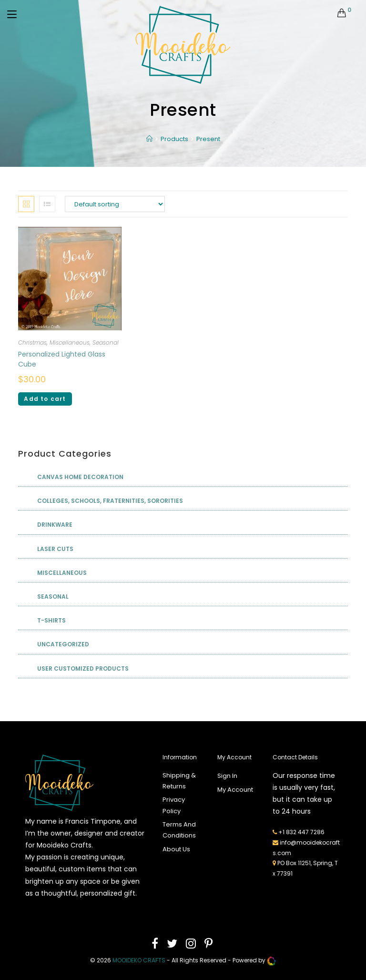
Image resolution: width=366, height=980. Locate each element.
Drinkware (55, 525)
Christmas (32, 342)
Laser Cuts (55, 549)
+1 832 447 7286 (301, 832)
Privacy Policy (174, 805)
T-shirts (51, 620)
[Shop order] (115, 204)
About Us (176, 849)
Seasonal (106, 342)
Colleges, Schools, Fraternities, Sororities (110, 501)
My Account (235, 790)
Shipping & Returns (179, 781)
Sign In (227, 776)
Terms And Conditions (179, 830)
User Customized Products (83, 669)
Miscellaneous (70, 342)
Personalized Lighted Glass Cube (62, 359)
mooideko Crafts (139, 960)
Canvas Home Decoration (80, 477)
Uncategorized (63, 644)
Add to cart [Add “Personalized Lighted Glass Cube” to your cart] (45, 399)
